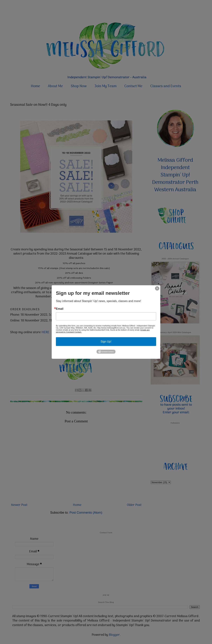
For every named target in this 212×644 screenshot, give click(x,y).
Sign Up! (106, 342)
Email (60, 309)
